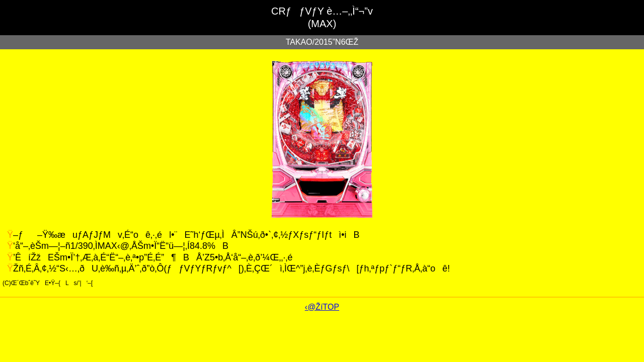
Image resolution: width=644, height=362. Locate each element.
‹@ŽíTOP (322, 307)
